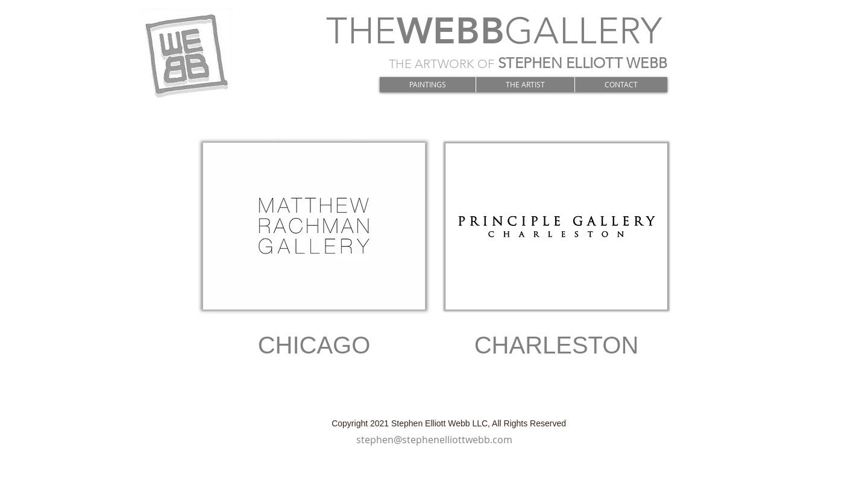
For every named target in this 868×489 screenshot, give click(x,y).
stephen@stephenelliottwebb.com (434, 440)
